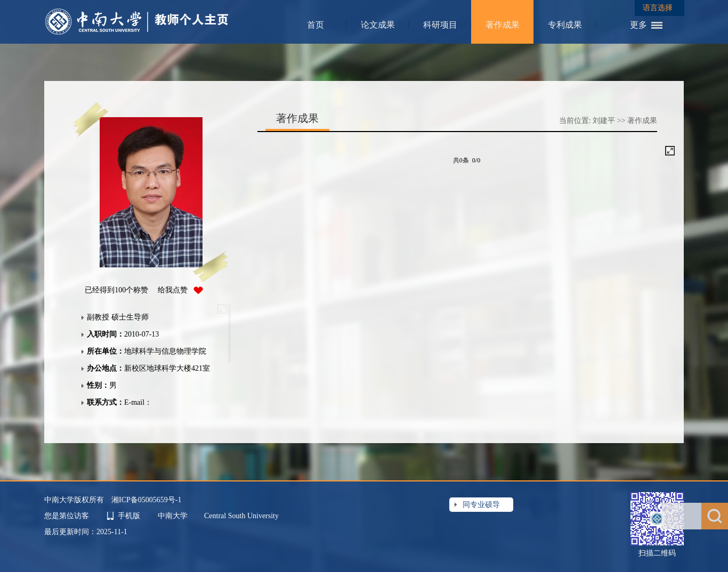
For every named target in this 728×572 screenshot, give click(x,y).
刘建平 (604, 121)
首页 (316, 25)
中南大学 (174, 516)
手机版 (129, 516)
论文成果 (378, 25)
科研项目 (440, 25)
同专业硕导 (481, 505)
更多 (638, 25)
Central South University (241, 516)
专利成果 (565, 25)
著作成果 (503, 25)
